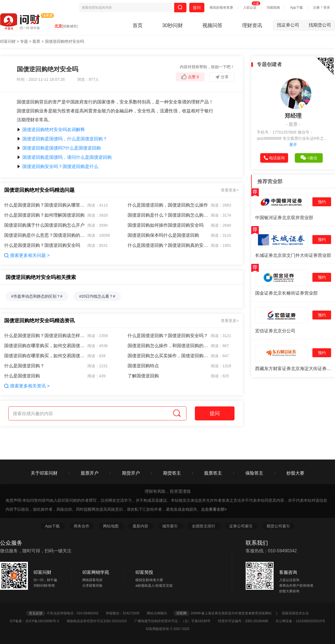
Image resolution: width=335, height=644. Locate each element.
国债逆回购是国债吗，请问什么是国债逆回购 (64, 157)
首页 (138, 25)
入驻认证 (250, 8)
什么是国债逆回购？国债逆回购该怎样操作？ (45, 336)
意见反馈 (36, 613)
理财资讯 (252, 25)
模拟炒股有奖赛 (221, 8)
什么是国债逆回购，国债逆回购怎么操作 (168, 205)
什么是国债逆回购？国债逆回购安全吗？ (168, 336)
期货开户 (131, 473)
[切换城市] (70, 26)
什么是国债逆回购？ (24, 366)
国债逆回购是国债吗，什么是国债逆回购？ (62, 139)
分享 (222, 77)
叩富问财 (8, 41)
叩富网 (181, 613)
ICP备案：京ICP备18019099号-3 (38, 621)
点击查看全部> (214, 509)
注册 (316, 8)
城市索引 (171, 526)
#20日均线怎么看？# (97, 296)
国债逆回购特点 (143, 366)
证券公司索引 (241, 526)
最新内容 (141, 526)
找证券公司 (291, 25)
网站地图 (111, 526)
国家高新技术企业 (295, 613)
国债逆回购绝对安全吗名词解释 (51, 130)
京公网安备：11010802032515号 (300, 621)
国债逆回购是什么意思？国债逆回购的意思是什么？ (45, 235)
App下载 (296, 8)
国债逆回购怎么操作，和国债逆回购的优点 (168, 346)
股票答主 (213, 473)
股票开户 (90, 473)
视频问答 (212, 25)
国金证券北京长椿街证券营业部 (286, 293)
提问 (197, 8)
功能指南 (273, 8)
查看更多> (230, 190)
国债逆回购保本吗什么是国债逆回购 (163, 235)
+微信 (309, 158)
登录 (327, 8)
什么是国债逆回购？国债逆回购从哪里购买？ (45, 205)
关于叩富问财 (44, 473)
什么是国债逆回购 (22, 376)
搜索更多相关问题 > (27, 255)
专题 (24, 41)
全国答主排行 (204, 526)
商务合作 (82, 526)
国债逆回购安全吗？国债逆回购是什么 (58, 166)
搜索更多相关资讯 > (27, 386)
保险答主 (254, 473)
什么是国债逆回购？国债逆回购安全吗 (42, 245)
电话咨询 (274, 158)
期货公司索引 (278, 526)
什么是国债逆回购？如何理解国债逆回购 (44, 215)
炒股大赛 (295, 473)
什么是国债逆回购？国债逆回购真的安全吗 (168, 245)
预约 (322, 202)
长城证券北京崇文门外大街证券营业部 (293, 255)
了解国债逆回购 (143, 376)
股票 (36, 41)
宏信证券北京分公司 (275, 331)
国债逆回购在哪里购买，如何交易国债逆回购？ (45, 346)
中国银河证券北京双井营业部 (284, 218)
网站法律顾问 (160, 613)
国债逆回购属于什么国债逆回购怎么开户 (44, 225)
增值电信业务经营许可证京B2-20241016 (100, 621)
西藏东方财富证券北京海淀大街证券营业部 (293, 369)
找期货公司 (320, 25)
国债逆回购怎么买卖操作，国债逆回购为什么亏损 (168, 356)
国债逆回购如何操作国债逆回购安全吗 (166, 225)
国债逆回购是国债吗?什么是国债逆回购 (59, 148)
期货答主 (172, 473)
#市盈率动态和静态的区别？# (37, 296)
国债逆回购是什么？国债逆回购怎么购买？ (168, 215)
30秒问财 (173, 25)
